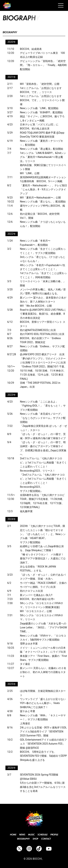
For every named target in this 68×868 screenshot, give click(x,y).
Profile (54, 835)
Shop (35, 839)
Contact (46, 839)
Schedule (43, 835)
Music (31, 835)
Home (13, 835)
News (22, 835)
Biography (23, 839)
